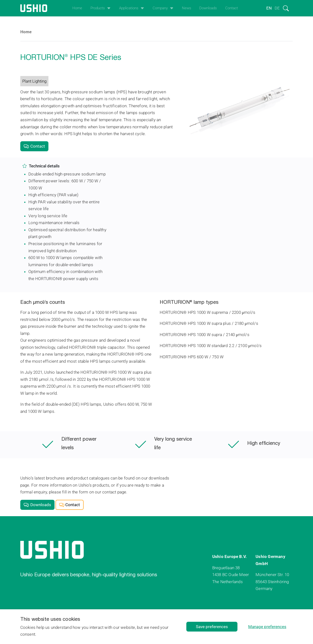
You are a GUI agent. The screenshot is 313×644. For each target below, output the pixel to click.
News (187, 8)
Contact (232, 8)
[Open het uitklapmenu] (108, 8)
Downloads (208, 8)
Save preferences (212, 627)
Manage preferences (267, 627)
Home (77, 8)
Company (160, 8)
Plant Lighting (34, 81)
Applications (129, 8)
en (269, 8)
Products (98, 8)
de (277, 8)
